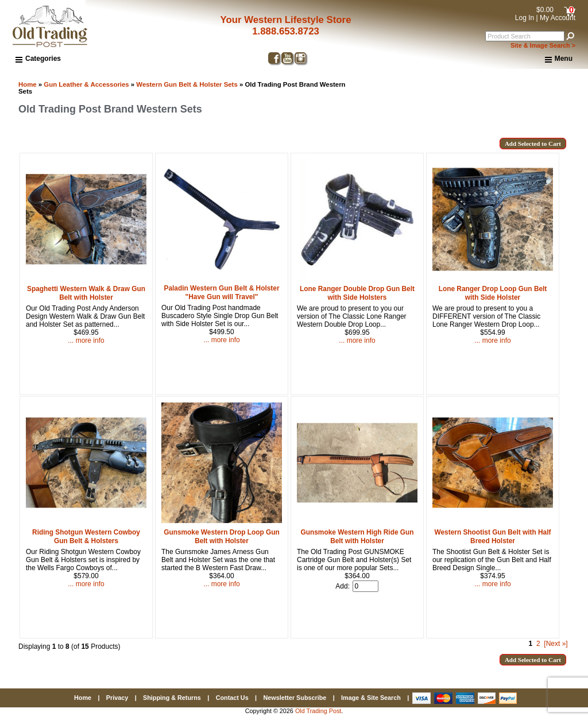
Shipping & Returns (172, 698)
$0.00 (545, 10)
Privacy (117, 698)
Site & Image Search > (543, 45)
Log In (525, 18)
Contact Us (232, 698)
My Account (558, 18)
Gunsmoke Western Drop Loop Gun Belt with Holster (222, 537)
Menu (559, 59)
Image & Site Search (371, 698)
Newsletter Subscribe (295, 698)
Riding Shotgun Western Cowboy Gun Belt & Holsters (86, 537)
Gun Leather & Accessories (86, 84)
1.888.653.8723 (286, 31)
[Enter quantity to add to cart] (365, 586)
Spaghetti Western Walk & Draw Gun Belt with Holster (86, 293)
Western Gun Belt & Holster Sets (187, 84)
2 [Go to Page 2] (538, 644)
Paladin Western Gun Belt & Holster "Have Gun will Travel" (221, 293)
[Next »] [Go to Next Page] (556, 644)
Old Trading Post (318, 711)
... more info (86, 340)
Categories (38, 59)
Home (28, 84)
